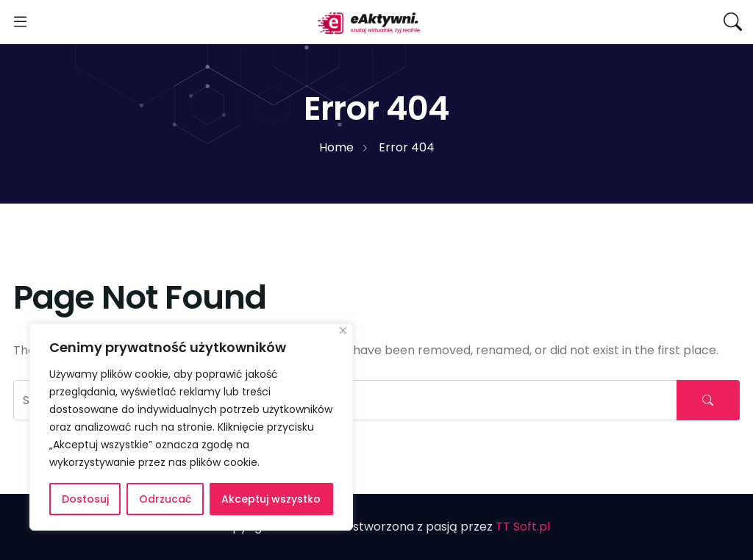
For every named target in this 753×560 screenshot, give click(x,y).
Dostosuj (85, 499)
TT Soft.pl (523, 527)
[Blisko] (343, 330)
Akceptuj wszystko (271, 499)
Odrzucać (165, 499)
